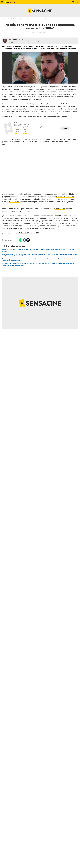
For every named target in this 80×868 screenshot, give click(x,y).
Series (8, 19)
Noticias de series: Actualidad (27, 19)
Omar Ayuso (60, 209)
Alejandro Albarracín (41, 199)
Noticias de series (15, 19)
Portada (4, 19)
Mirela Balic (61, 197)
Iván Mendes (26, 199)
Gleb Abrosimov (14, 199)
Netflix (44, 104)
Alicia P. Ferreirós (13, 39)
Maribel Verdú (15, 202)
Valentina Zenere (59, 116)
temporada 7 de (62, 92)
